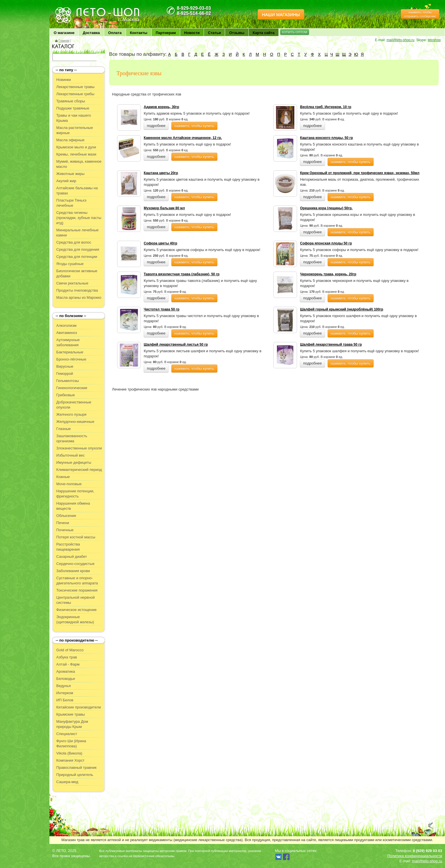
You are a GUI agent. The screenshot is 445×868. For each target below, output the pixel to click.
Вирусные (65, 366)
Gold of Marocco (70, 650)
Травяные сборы (71, 101)
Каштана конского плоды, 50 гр (326, 138)
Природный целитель (75, 775)
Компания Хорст (70, 760)
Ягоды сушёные (70, 264)
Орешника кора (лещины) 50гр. (326, 208)
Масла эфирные (70, 140)
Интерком (65, 693)
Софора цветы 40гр (160, 243)
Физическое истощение (76, 610)
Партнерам (166, 33)
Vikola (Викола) (69, 753)
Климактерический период (79, 470)
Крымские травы (71, 714)
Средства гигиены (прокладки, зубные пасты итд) (79, 218)
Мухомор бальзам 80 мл (164, 208)
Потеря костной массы (76, 537)
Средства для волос (74, 242)
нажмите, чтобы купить (194, 126)
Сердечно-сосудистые (75, 564)
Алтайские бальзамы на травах (77, 191)
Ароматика (66, 671)
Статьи (214, 33)
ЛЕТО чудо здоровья (69, 9)
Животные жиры (70, 174)
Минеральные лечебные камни (77, 233)
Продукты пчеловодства (77, 290)
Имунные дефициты (74, 462)
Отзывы (237, 33)
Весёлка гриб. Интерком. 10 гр (325, 107)
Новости (192, 33)
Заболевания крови (73, 571)
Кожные (63, 477)
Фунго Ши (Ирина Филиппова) (71, 743)
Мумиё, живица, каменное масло (79, 164)
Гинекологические (72, 388)
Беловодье (66, 679)
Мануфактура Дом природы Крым (72, 724)
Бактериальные (70, 352)
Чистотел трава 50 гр (162, 309)
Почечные (65, 530)
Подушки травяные (73, 108)
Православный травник (76, 768)
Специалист (67, 734)
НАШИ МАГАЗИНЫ (281, 14)
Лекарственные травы (75, 87)
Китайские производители (79, 707)
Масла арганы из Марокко (79, 297)
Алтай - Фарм (68, 664)
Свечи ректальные (72, 283)
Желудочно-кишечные (75, 422)
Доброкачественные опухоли (74, 405)
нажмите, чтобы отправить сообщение (420, 14)
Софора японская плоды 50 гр (326, 243)
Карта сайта (264, 33)
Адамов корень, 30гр (161, 107)
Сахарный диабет (72, 557)
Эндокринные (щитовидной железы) (75, 619)
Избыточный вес (70, 455)
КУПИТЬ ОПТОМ (295, 32)
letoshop (434, 40)
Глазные (64, 429)
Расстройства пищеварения (68, 547)
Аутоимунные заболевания (68, 342)
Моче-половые (69, 484)
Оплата (115, 33)
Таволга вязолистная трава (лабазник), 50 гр (182, 274)
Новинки (64, 80)
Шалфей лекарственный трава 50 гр (331, 345)
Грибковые (66, 395)
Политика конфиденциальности (415, 856)
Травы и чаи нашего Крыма (74, 118)
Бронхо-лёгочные (71, 359)
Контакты (139, 33)
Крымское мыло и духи (76, 147)
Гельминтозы (68, 381)
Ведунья (64, 686)
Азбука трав (67, 657)
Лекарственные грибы (75, 94)
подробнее (156, 126)
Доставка (91, 33)
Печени (63, 523)
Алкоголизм (66, 325)
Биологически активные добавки (77, 273)
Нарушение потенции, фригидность (75, 494)
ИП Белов (65, 700)
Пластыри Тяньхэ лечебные (71, 203)
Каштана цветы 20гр (161, 173)
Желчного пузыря (71, 414)
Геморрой (65, 374)
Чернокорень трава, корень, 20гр (328, 274)
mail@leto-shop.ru (400, 40)
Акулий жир (66, 181)
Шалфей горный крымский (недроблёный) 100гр (341, 309)
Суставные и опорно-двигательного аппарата (77, 581)
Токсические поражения (77, 590)
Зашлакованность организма (72, 438)
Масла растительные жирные (75, 130)
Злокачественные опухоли (79, 448)
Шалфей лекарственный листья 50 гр (176, 345)
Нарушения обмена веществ (73, 506)
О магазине (64, 33)
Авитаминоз (67, 333)
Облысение (66, 516)
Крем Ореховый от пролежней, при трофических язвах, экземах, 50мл (360, 173)
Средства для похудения (78, 249)
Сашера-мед (67, 782)
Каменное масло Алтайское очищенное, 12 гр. (183, 138)
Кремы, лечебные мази (76, 154)
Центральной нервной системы (75, 600)
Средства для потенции (77, 257)
